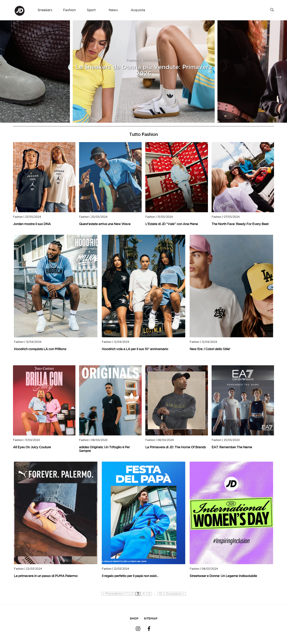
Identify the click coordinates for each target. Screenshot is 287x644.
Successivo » (175, 594)
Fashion (69, 10)
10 (160, 594)
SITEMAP (151, 618)
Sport (91, 10)
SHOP (134, 618)
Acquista (138, 10)
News (113, 10)
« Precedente (113, 594)
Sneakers (45, 10)
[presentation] (9, 77)
